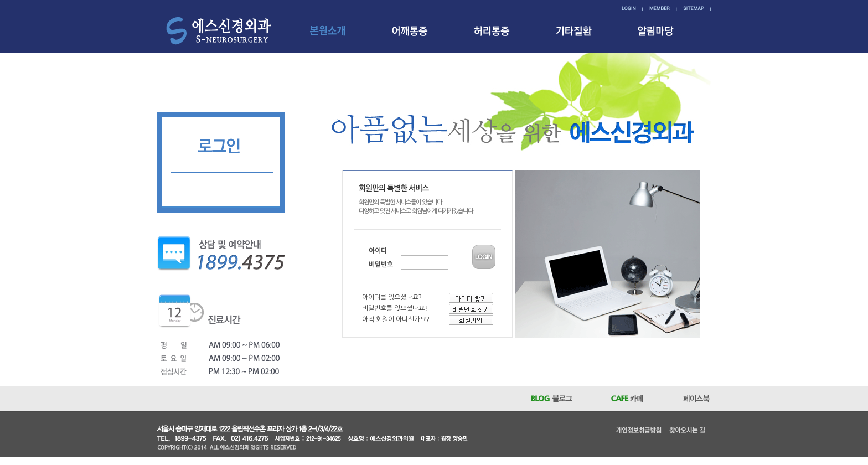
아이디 (378, 251)
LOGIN (484, 257)
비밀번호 (381, 265)
